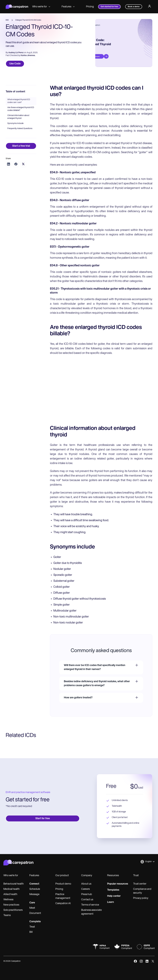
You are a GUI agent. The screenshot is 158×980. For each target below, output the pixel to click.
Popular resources (118, 884)
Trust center (140, 884)
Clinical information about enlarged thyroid (18, 117)
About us (86, 884)
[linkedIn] (147, 961)
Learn (111, 902)
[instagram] (141, 961)
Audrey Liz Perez (16, 53)
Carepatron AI (63, 903)
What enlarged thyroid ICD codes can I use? (19, 101)
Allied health (10, 894)
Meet (32, 908)
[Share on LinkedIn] (9, 164)
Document (35, 913)
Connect (34, 884)
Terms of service (90, 905)
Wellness (8, 900)
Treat (32, 927)
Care (32, 903)
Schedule (35, 889)
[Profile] (149, 7)
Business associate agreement (91, 912)
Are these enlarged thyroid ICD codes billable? (21, 109)
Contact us (87, 900)
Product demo (63, 884)
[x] (153, 961)
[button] (147, 862)
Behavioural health (14, 884)
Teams (7, 915)
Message (34, 894)
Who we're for (41, 7)
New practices (11, 905)
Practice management (63, 896)
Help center (114, 896)
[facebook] (135, 961)
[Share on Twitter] (23, 164)
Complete (35, 922)
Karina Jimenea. (28, 56)
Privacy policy (141, 898)
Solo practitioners (13, 910)
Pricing (90, 7)
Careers (85, 889)
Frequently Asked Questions (20, 129)
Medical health (11, 889)
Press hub (87, 894)
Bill (31, 932)
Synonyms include (15, 123)
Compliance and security (142, 891)
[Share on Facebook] (16, 164)
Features (68, 7)
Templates (113, 890)
